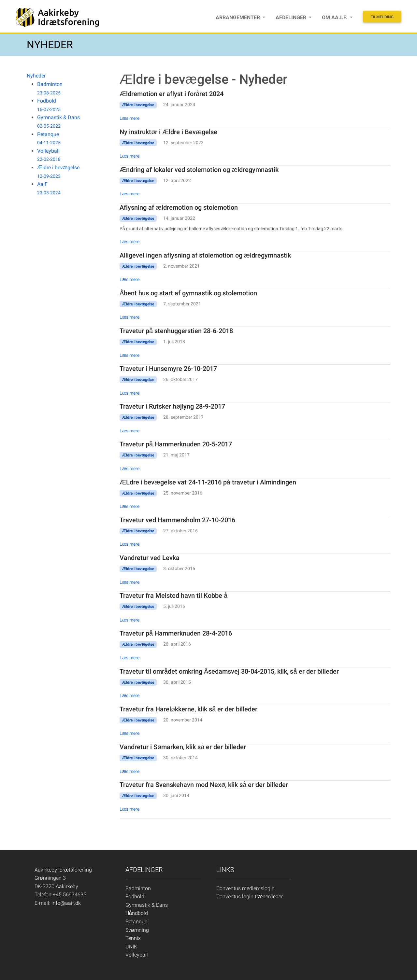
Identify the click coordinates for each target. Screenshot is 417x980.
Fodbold (135, 896)
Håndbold (137, 913)
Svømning (137, 930)
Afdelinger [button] (292, 17)
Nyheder (36, 76)
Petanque (136, 922)
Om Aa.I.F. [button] (335, 17)
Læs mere (129, 118)
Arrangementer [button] (238, 17)
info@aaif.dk (66, 903)
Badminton (138, 888)
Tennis (133, 938)
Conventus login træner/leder (250, 896)
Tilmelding (382, 17)
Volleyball (137, 955)
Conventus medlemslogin (245, 888)
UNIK (131, 947)
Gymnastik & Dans (147, 905)
